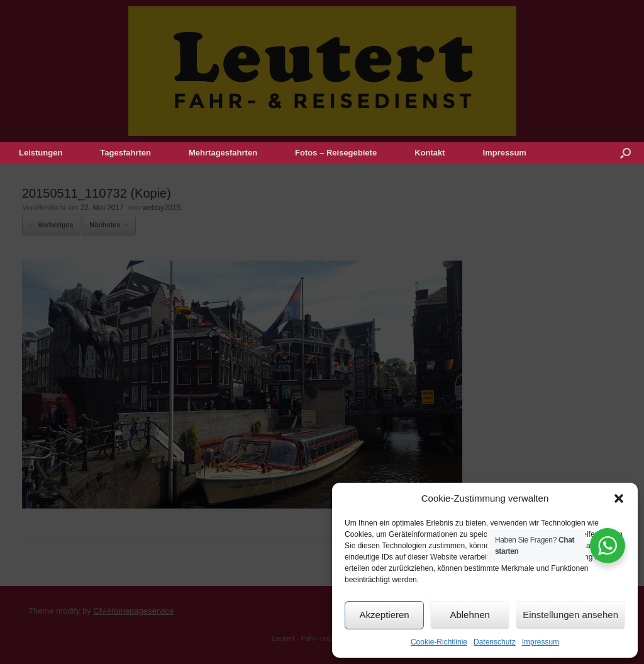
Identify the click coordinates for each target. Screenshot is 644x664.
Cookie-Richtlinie (439, 642)
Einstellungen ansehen (570, 615)
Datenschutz (495, 642)
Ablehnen (469, 615)
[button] (619, 498)
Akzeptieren (384, 615)
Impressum (541, 642)
